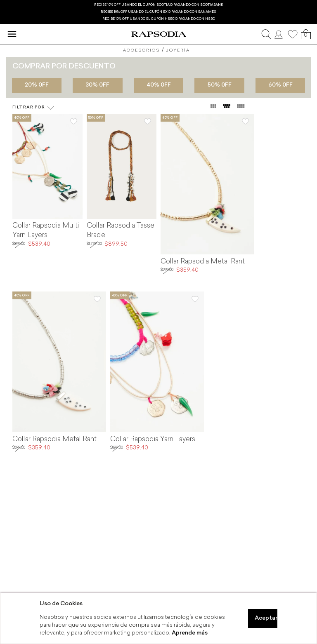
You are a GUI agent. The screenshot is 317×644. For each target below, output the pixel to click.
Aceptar (266, 618)
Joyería (178, 51)
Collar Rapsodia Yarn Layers (153, 440)
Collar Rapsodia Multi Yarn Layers (46, 231)
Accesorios (141, 51)
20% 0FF (37, 85)
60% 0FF (280, 85)
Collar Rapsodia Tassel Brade (121, 231)
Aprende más (190, 633)
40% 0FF (159, 85)
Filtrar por (33, 108)
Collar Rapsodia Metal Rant (203, 262)
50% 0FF (220, 85)
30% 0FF (97, 85)
